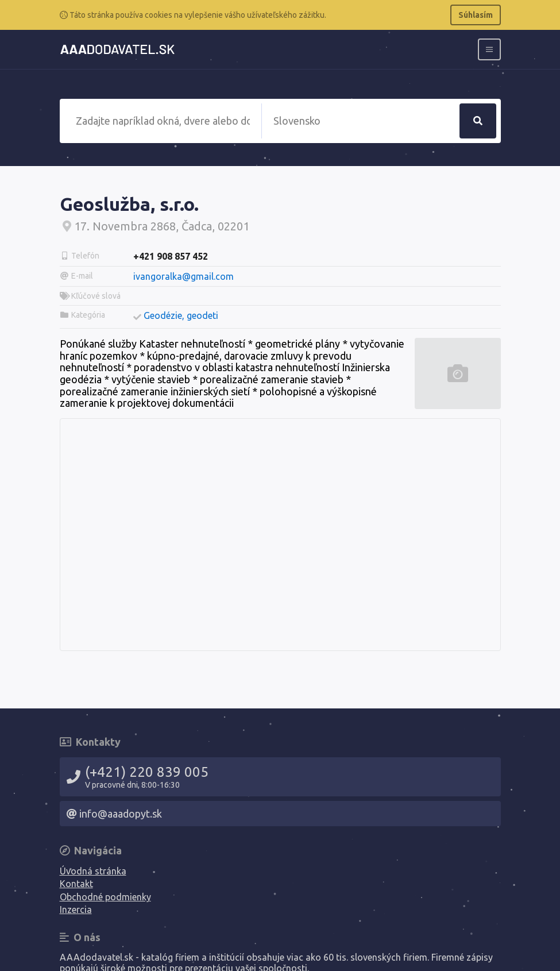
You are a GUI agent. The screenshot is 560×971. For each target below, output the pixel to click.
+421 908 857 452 (171, 256)
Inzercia (76, 910)
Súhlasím (476, 15)
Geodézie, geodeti (181, 315)
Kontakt (76, 884)
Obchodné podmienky (105, 897)
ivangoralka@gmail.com (184, 276)
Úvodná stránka (93, 871)
